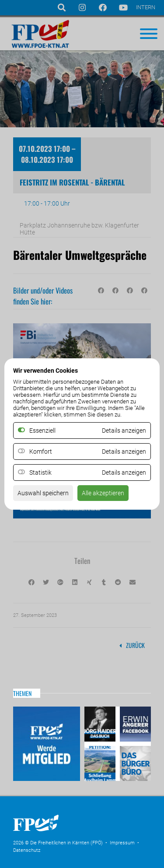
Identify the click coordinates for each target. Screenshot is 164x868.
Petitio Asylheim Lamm (101, 762)
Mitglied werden (47, 744)
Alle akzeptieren (103, 493)
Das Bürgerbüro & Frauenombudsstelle (134, 762)
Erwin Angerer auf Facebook (134, 725)
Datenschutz (27, 850)
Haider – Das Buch (101, 725)
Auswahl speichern (43, 493)
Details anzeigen (124, 451)
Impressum (122, 843)
